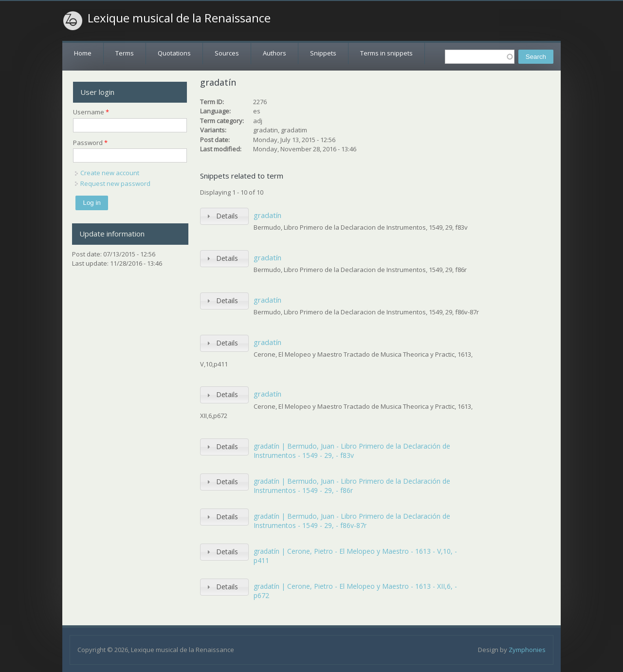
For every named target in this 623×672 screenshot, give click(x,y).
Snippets (323, 53)
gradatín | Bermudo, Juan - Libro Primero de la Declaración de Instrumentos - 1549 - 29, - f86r (352, 486)
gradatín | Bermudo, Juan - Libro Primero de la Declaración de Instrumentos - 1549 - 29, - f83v (352, 451)
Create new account (110, 173)
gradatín (267, 215)
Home (83, 53)
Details (227, 216)
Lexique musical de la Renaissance (179, 18)
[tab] (224, 216)
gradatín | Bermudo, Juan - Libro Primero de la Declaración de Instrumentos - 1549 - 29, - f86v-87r (352, 521)
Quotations (174, 53)
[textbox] (480, 57)
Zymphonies (527, 650)
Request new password (115, 183)
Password (90, 143)
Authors (275, 53)
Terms (125, 53)
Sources (227, 53)
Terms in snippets (386, 53)
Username (91, 112)
